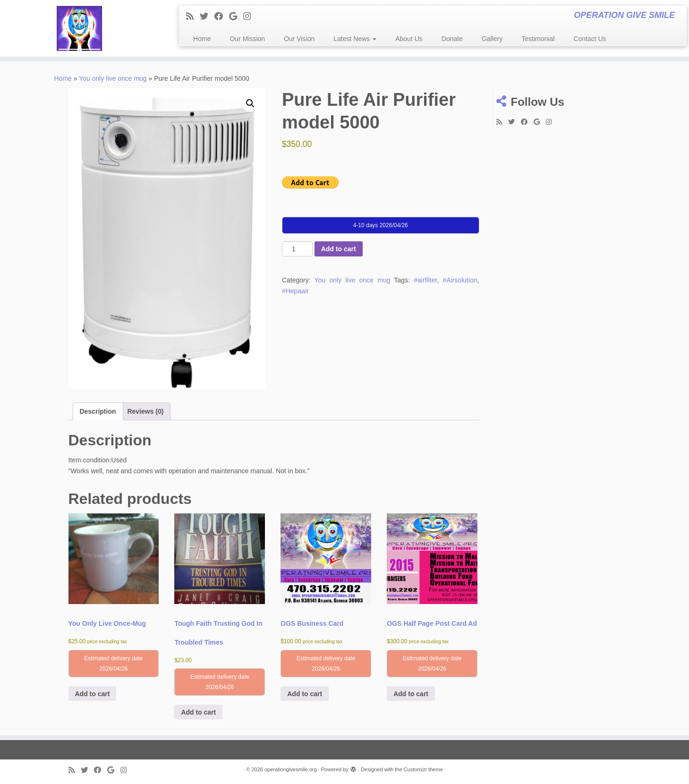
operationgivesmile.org (291, 769)
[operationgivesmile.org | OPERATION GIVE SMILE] (80, 28)
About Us (409, 39)
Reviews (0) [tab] (145, 411)
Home (202, 39)
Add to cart (339, 249)
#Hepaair (295, 291)
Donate (452, 39)
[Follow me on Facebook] (222, 17)
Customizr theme (423, 769)
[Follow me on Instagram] (250, 17)
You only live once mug (113, 78)
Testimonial (538, 39)
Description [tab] (98, 411)
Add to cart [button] (93, 694)
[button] (250, 103)
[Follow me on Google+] (236, 17)
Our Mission (247, 39)
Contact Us (590, 39)
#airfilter (425, 280)
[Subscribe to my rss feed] (193, 17)
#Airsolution (460, 280)
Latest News (355, 39)
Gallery (492, 39)
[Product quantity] (297, 249)
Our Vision (299, 39)
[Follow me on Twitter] (207, 17)
